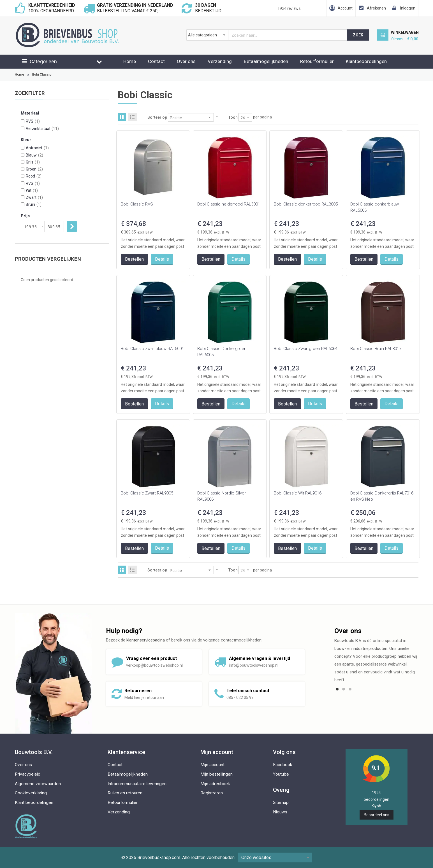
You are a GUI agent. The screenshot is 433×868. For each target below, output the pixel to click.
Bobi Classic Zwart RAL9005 (147, 493)
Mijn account (212, 765)
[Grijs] (23, 162)
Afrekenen (376, 8)
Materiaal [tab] (30, 113)
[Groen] (23, 169)
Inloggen (408, 8)
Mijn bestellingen (216, 774)
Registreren (212, 793)
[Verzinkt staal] (23, 128)
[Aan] (54, 227)
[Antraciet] (23, 148)
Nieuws (280, 812)
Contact (156, 61)
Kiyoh (376, 806)
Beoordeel (377, 815)
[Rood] (23, 176)
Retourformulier (317, 61)
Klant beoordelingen (34, 802)
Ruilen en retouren (125, 793)
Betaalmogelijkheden (266, 61)
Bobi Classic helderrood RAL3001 (229, 204)
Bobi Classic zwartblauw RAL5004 (152, 349)
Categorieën (43, 61)
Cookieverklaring (31, 793)
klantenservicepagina (146, 640)
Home (130, 61)
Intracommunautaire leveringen (137, 784)
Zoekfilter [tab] (30, 93)
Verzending (220, 61)
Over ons (186, 61)
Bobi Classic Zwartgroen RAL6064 (306, 349)
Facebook (283, 765)
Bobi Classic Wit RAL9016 (298, 493)
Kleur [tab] (26, 140)
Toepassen (72, 227)
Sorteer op (157, 117)
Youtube (281, 774)
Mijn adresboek (215, 784)
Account (345, 8)
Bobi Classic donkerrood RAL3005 (306, 204)
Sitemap (281, 802)
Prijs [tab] (25, 216)
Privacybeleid (28, 774)
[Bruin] (23, 204)
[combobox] (267, 35)
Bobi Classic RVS (137, 204)
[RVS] (23, 121)
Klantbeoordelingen (366, 61)
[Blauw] (23, 155)
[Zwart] (23, 197)
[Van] (31, 227)
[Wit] (23, 190)
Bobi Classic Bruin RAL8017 (376, 349)
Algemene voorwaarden (38, 784)
